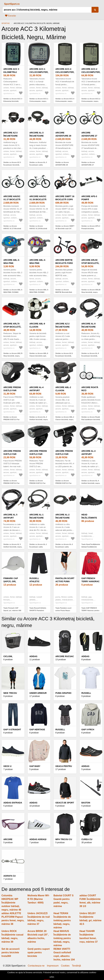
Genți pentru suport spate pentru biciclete (39, 952)
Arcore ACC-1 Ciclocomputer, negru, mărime (39, 72)
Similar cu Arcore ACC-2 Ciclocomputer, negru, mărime (91, 101)
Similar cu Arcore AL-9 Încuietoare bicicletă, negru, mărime (90, 356)
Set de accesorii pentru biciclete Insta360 (11, 952)
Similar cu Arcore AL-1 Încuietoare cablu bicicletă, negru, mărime (39, 547)
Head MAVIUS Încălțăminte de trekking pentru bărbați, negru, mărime (62, 938)
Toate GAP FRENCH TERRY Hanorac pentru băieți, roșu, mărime (90, 610)
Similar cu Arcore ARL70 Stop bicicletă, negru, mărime (13, 356)
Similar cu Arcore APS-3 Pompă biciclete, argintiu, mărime (91, 228)
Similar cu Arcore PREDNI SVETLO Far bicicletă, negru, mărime (13, 419)
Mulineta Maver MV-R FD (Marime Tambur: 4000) (39, 899)
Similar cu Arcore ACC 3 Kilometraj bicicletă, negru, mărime (13, 101)
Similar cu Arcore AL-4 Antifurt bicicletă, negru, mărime (39, 419)
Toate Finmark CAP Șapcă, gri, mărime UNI (12, 609)
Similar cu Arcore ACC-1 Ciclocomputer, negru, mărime (39, 101)
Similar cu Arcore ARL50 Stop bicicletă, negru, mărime (91, 292)
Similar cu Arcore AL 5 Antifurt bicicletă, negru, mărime (13, 547)
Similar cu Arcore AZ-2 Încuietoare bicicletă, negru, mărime (64, 356)
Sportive (6, 23)
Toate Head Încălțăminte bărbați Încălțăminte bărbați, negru (91, 547)
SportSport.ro (12, 4)
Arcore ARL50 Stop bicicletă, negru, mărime (90, 263)
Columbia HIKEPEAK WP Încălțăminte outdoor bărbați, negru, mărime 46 (11, 903)
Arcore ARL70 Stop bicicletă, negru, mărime (12, 327)
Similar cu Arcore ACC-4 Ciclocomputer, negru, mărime (65, 101)
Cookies (65, 966)
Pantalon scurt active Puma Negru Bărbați (65, 581)
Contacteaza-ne (36, 966)
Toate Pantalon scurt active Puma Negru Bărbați (63, 610)
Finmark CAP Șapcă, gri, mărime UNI (11, 581)
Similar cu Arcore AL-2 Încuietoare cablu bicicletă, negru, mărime (65, 547)
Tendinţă (76, 966)
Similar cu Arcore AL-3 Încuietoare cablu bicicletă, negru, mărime (39, 165)
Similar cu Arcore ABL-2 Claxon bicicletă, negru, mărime (65, 419)
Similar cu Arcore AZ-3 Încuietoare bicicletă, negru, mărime (12, 165)
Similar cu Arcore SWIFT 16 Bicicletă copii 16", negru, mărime (65, 228)
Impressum (53, 966)
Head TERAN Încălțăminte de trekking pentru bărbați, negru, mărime (62, 920)
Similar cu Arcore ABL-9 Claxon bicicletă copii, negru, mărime (39, 356)
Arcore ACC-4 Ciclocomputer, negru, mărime (65, 72)
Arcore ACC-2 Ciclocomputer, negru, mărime (91, 72)
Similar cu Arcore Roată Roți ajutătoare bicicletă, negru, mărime (91, 419)
